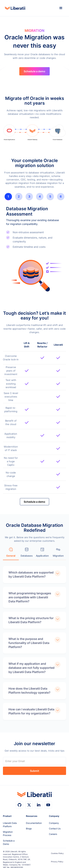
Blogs (29, 829)
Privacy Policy (57, 862)
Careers (53, 834)
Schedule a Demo (9, 842)
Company (54, 823)
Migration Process (8, 834)
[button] (61, 8)
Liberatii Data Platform (10, 825)
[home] (14, 8)
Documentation (34, 823)
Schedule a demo (34, 71)
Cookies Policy (57, 853)
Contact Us (55, 829)
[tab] (8, 197)
